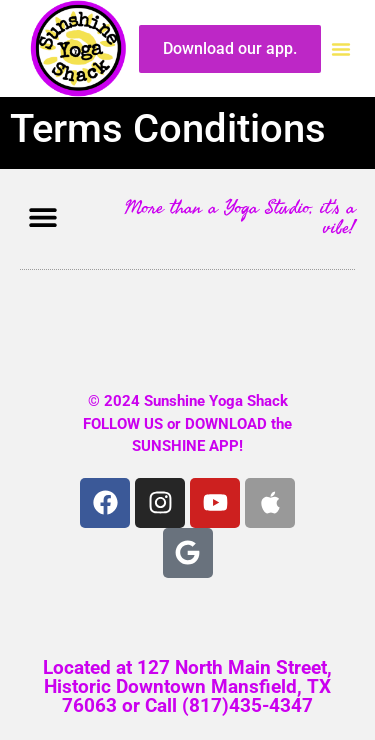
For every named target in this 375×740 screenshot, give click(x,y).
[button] (341, 49)
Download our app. (230, 48)
